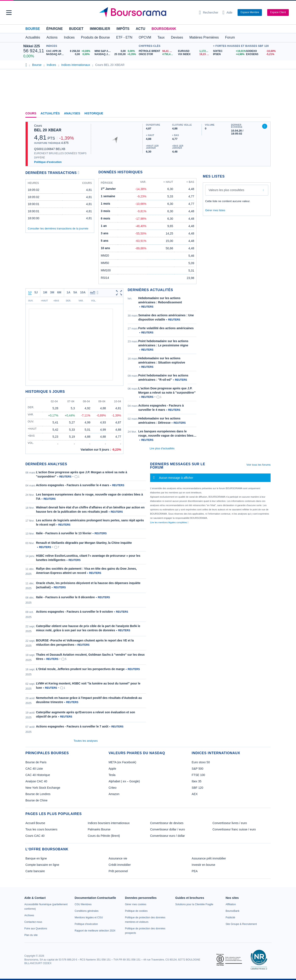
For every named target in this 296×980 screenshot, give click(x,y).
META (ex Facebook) (122, 762)
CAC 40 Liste (34, 769)
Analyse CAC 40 (36, 781)
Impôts (123, 29)
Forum (230, 37)
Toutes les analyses (86, 741)
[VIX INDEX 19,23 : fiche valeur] (195, 54)
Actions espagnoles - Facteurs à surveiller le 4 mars (73, 485)
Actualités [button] (33, 37)
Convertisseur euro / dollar (167, 836)
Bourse (33, 29)
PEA (195, 871)
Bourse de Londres (38, 794)
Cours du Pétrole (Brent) (104, 836)
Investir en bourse (203, 865)
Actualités (50, 113)
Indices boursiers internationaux (109, 823)
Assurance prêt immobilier (209, 858)
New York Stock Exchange (43, 788)
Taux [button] (161, 37)
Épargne (54, 29)
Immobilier (100, 29)
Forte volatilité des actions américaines (166, 328)
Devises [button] (177, 37)
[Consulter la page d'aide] (228, 12)
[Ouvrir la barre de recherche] (209, 12)
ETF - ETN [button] (124, 37)
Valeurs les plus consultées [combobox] (226, 190)
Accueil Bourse (35, 823)
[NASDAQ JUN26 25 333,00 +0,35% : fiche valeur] (116, 54)
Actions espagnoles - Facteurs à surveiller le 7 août (72, 726)
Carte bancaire (35, 871)
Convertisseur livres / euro (230, 823)
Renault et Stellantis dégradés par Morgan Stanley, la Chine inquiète (84, 543)
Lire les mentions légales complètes (169, 522)
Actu (140, 29)
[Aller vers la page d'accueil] (146, 12)
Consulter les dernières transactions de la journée (58, 228)
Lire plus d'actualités (162, 448)
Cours (31, 113)
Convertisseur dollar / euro (167, 829)
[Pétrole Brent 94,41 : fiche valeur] (157, 51)
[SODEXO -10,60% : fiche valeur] (259, 51)
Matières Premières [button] (204, 37)
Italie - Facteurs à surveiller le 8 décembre (65, 597)
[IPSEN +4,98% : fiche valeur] (228, 54)
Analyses (72, 113)
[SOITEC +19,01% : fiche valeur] (228, 51)
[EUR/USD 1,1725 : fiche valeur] (195, 51)
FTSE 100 (198, 775)
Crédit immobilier (120, 865)
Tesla (112, 775)
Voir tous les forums (259, 465)
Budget (76, 29)
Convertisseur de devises (167, 823)
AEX (195, 794)
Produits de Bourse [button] (95, 37)
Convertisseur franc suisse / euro (234, 829)
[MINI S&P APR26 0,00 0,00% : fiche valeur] (116, 51)
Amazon (114, 794)
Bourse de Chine (36, 800)
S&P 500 (197, 769)
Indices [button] (69, 37)
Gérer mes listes (215, 210)
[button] (9, 13)
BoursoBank (164, 29)
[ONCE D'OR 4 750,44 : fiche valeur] (157, 54)
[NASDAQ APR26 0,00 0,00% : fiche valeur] (69, 54)
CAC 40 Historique (38, 775)
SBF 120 (197, 788)
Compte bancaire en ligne (42, 865)
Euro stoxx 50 (201, 762)
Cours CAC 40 (35, 836)
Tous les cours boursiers (41, 829)
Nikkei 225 (32, 46)
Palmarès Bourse (99, 829)
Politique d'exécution (48, 162)
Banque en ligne (36, 858)
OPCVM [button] (145, 37)
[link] (29, 915)
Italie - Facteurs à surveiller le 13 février (64, 533)
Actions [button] (52, 37)
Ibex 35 (196, 781)
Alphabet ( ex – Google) (124, 781)
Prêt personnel (118, 871)
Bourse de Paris (36, 762)
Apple (112, 769)
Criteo (113, 788)
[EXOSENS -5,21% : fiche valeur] (259, 54)
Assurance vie (118, 858)
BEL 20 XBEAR (48, 130)
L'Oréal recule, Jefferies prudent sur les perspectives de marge (80, 669)
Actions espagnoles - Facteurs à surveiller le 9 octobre (74, 612)
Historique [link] (94, 113)
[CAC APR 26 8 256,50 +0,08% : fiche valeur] (69, 51)
